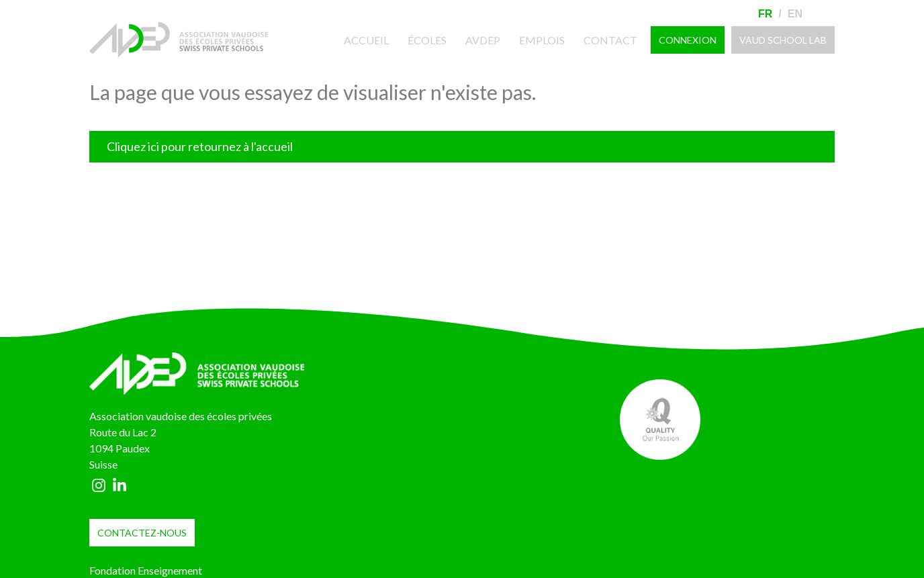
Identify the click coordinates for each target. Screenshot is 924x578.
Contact (610, 40)
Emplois (542, 40)
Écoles (427, 40)
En (795, 14)
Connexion (688, 40)
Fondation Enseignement (146, 570)
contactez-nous (142, 533)
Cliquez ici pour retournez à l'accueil (200, 146)
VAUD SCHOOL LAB (783, 40)
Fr (765, 14)
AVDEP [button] (483, 40)
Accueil (373, 39)
